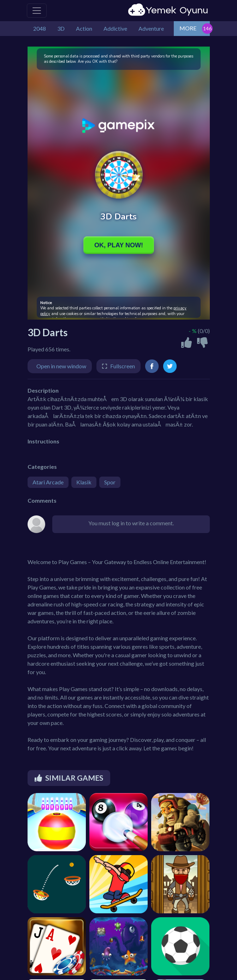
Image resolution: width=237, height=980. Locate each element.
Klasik (84, 482)
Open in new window (61, 366)
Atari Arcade (48, 482)
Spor (110, 482)
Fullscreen (123, 366)
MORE (188, 28)
